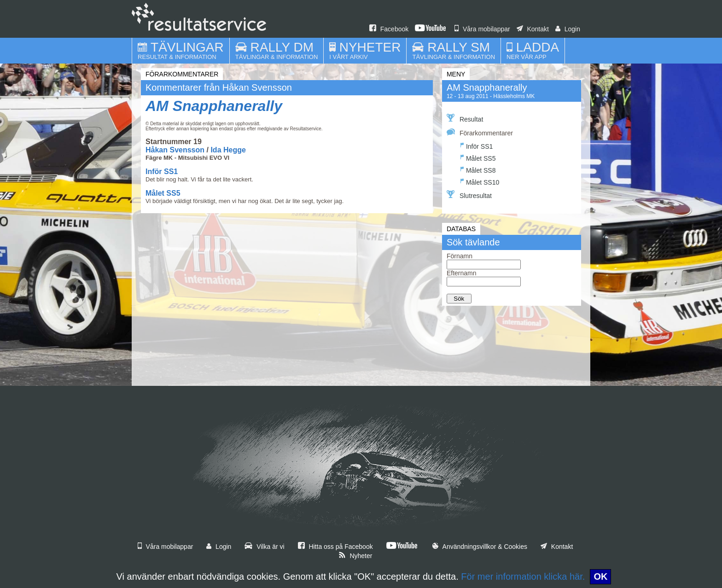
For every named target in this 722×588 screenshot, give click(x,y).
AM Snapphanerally (214, 106)
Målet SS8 (478, 169)
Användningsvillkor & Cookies (480, 547)
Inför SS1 (162, 172)
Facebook (389, 29)
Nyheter (355, 556)
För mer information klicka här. (523, 576)
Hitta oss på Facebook (335, 547)
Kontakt (533, 29)
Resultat (465, 118)
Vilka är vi (264, 547)
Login (568, 29)
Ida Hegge (228, 150)
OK (600, 576)
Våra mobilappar (482, 29)
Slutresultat (469, 195)
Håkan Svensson (175, 150)
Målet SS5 (163, 193)
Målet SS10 (480, 181)
